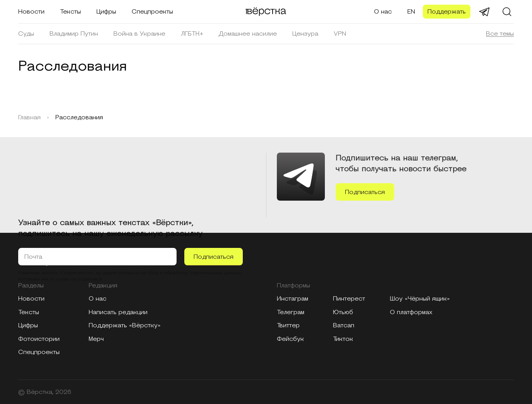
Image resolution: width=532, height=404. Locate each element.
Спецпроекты (152, 12)
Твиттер (288, 325)
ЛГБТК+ (192, 34)
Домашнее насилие (248, 34)
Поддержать (447, 12)
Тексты (70, 12)
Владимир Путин (74, 34)
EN (411, 12)
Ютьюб (343, 312)
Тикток (343, 339)
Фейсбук (290, 339)
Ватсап (344, 325)
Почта (33, 257)
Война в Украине (139, 34)
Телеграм (291, 312)
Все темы (500, 34)
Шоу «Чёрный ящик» (420, 299)
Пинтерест (349, 299)
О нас (383, 12)
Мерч (96, 339)
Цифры (106, 12)
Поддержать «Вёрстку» (125, 325)
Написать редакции (118, 312)
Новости (31, 12)
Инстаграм (293, 299)
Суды (26, 34)
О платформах (411, 312)
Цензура (305, 34)
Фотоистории (39, 339)
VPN (340, 34)
